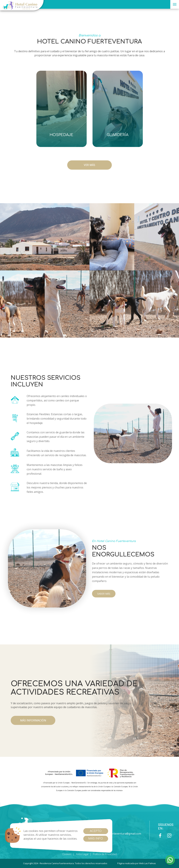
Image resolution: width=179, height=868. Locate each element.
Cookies (67, 854)
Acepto (96, 831)
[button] (170, 860)
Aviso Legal (82, 854)
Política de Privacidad (105, 854)
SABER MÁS (104, 594)
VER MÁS (89, 165)
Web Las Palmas (147, 863)
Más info (96, 839)
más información (33, 720)
